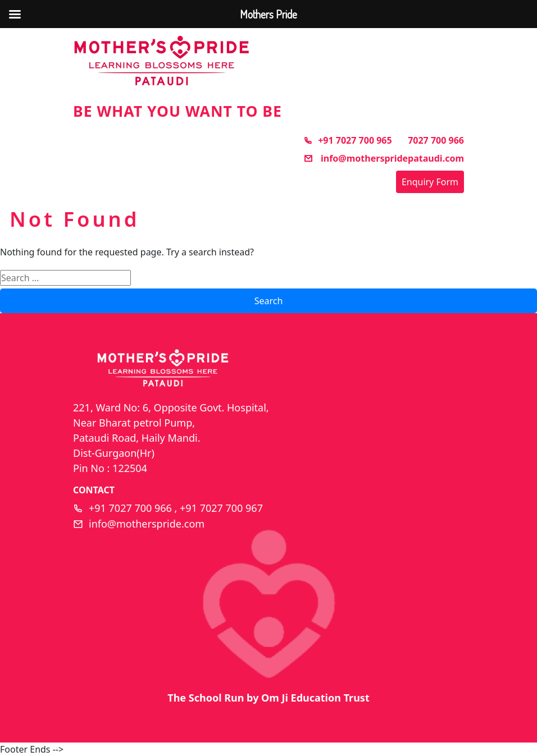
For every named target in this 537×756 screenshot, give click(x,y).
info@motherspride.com (147, 524)
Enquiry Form (430, 182)
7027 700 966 (436, 140)
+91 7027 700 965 (347, 140)
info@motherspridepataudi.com (384, 158)
